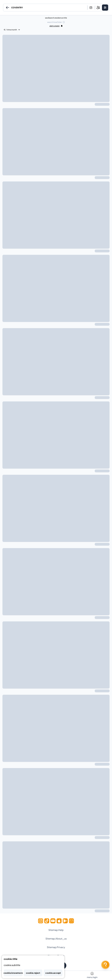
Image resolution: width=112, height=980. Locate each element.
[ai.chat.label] (105, 965)
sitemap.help (56, 930)
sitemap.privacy (56, 947)
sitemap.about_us (56, 939)
